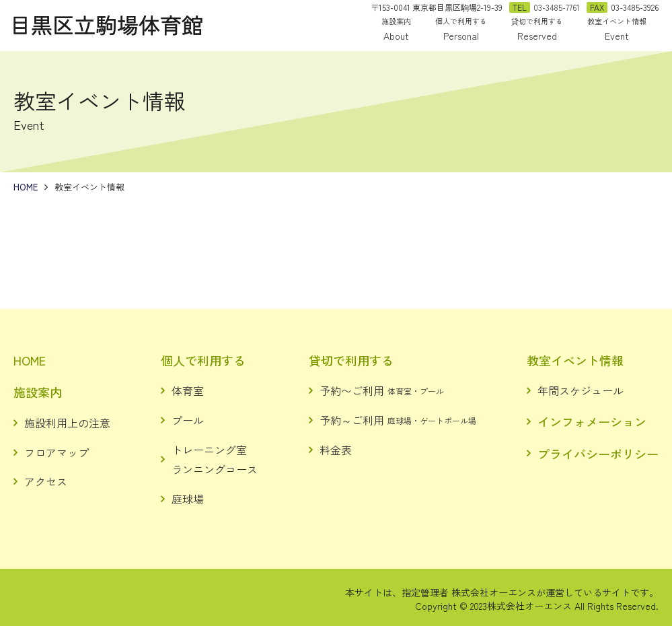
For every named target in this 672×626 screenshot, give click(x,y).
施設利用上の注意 (67, 423)
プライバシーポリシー (598, 454)
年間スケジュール (581, 390)
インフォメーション (592, 421)
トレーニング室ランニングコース (215, 459)
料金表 (336, 450)
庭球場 (188, 499)
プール (188, 420)
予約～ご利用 (398, 420)
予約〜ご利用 (382, 390)
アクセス (46, 481)
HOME (30, 360)
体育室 (188, 390)
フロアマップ (57, 452)
